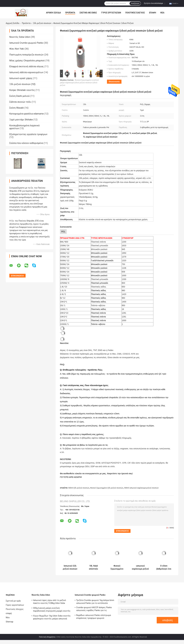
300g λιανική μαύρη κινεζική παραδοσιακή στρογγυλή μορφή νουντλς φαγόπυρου (52, 610)
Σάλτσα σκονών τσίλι (20, 102)
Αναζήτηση (135, 3)
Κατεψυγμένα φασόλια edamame (27, 114)
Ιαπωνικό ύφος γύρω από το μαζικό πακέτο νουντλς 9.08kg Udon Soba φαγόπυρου (50, 602)
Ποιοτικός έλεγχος (135, 13)
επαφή (153, 13)
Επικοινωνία (114, 82)
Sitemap (9, 622)
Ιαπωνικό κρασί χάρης (21, 78)
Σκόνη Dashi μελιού (20, 96)
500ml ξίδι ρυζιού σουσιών (79, 488)
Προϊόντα (70, 13)
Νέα (162, 13)
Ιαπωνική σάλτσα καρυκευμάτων (26, 72)
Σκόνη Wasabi (17, 108)
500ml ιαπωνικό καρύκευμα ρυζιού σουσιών (141, 488)
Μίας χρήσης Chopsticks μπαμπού (27, 61)
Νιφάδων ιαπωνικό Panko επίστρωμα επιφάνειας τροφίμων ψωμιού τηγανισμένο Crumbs (94, 617)
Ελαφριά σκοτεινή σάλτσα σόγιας (27, 66)
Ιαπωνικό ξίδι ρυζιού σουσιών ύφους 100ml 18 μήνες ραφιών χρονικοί (70, 567)
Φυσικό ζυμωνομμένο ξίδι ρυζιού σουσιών (107, 488)
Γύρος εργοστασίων (111, 13)
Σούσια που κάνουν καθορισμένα (26, 143)
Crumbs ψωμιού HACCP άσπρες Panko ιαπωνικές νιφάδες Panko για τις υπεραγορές (94, 609)
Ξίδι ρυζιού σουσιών (42, 23)
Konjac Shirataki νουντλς (22, 90)
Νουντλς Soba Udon (20, 37)
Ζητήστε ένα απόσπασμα (154, 3)
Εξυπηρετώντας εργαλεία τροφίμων (28, 134)
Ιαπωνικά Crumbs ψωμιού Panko (26, 43)
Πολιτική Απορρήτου (47, 637)
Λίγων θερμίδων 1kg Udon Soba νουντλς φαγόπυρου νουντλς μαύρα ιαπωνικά (52, 617)
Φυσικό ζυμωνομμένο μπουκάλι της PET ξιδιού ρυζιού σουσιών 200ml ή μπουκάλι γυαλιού (117, 567)
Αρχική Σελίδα (53, 13)
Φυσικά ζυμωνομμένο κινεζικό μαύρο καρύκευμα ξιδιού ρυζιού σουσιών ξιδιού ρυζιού (79, 83)
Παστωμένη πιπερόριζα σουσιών (26, 55)
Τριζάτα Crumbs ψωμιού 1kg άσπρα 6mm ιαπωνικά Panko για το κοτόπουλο (95, 602)
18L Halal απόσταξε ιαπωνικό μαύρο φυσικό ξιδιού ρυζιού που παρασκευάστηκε (94, 567)
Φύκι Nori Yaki (17, 49)
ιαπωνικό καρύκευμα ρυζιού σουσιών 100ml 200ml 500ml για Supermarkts (140, 567)
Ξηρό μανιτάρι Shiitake (21, 120)
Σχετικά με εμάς (88, 13)
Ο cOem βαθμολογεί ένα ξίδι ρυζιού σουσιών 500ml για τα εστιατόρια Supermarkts (164, 567)
